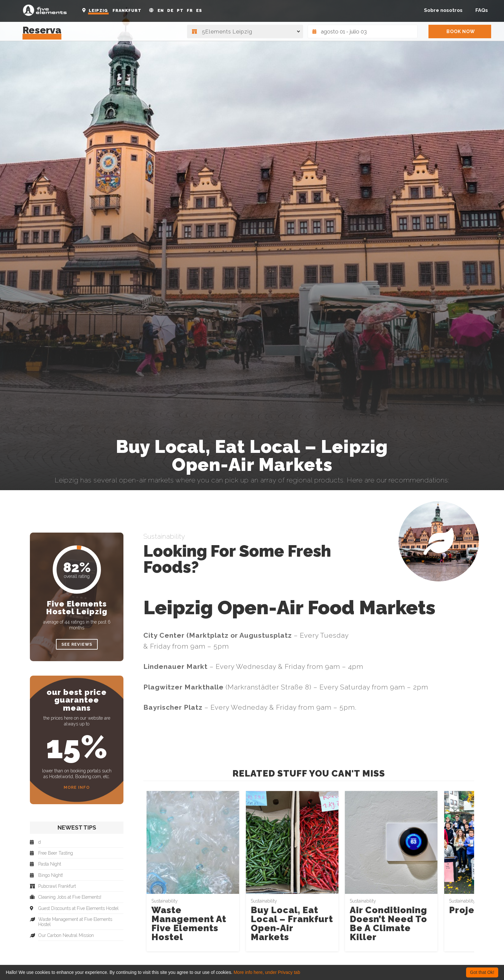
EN (161, 10)
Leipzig (98, 10)
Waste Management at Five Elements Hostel (189, 924)
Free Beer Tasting (56, 853)
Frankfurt (127, 10)
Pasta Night (50, 864)
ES (199, 10)
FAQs (482, 10)
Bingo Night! (51, 875)
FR (190, 10)
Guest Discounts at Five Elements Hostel (78, 908)
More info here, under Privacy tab (267, 972)
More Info (77, 787)
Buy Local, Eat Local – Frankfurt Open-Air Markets (292, 924)
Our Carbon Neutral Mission (66, 935)
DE (170, 10)
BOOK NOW (461, 31)
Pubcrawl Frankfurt (57, 886)
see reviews (77, 644)
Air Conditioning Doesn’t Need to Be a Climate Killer (388, 924)
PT (180, 10)
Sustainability (164, 536)
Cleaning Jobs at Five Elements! (70, 897)
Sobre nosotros (443, 10)
